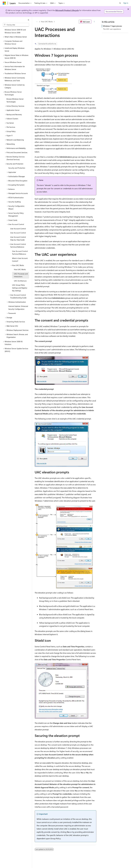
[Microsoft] (4, 3)
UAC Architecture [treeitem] (20, 281)
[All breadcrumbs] (37, 22)
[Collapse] (28, 20)
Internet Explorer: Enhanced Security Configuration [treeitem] (18, 308)
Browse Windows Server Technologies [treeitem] (15, 100)
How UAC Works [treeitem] (20, 269)
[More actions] (94, 22)
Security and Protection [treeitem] (17, 168)
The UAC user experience (112, 29)
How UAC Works (47, 22)
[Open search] (120, 3)
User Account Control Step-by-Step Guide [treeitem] (18, 238)
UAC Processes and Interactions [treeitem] (21, 275)
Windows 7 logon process (112, 26)
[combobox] (16, 25)
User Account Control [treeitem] (18, 229)
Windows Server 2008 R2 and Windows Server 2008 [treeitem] (15, 31)
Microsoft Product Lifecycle (67, 10)
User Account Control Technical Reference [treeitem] (20, 253)
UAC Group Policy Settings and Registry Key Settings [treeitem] (20, 288)
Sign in (126, 3)
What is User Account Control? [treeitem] (20, 260)
